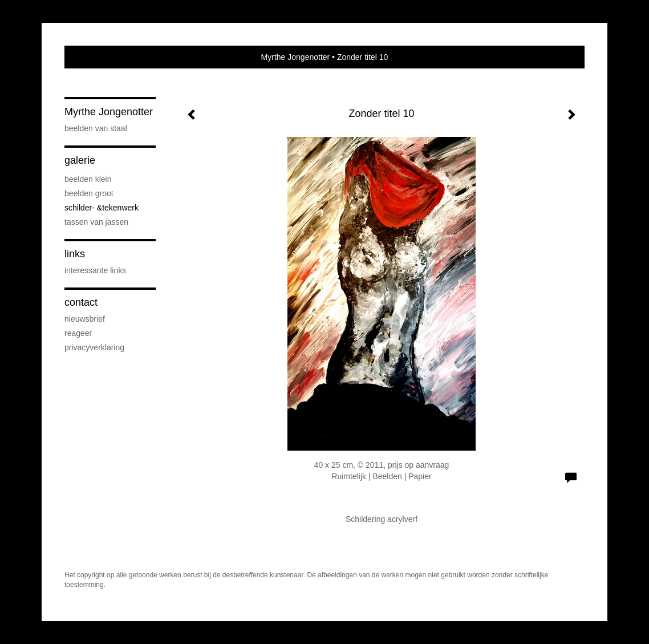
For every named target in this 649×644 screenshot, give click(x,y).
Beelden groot (89, 193)
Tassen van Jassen (96, 222)
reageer (78, 333)
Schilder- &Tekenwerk (102, 208)
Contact (81, 302)
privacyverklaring (94, 347)
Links (75, 254)
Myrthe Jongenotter (296, 57)
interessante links (95, 270)
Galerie (80, 160)
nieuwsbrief (85, 319)
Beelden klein (88, 179)
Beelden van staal (96, 128)
